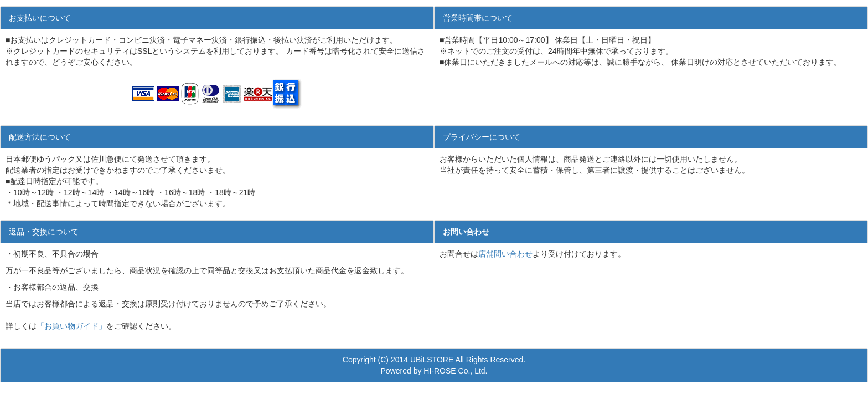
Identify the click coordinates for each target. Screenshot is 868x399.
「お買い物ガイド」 (71, 326)
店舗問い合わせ (505, 254)
